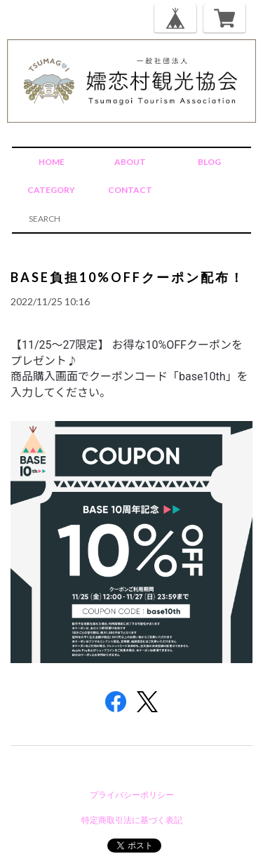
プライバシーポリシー (132, 795)
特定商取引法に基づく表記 (132, 820)
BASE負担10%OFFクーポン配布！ (128, 277)
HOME (52, 162)
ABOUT (130, 162)
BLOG (209, 162)
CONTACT (130, 190)
